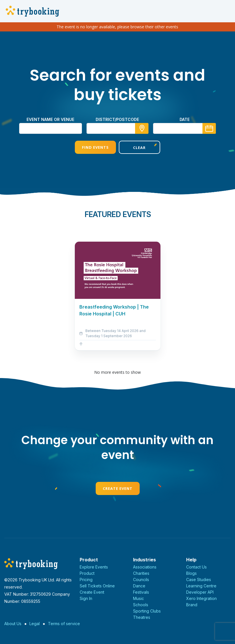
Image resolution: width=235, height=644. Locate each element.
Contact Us (196, 567)
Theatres (142, 617)
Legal (35, 624)
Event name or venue (50, 119)
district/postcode (117, 119)
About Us (13, 624)
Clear (139, 148)
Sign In (86, 598)
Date (185, 119)
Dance (139, 586)
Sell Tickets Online (97, 586)
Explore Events (94, 567)
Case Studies (199, 580)
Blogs (191, 573)
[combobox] (118, 128)
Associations (145, 567)
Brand (192, 605)
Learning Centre (201, 586)
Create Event (118, 488)
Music (138, 598)
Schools (141, 605)
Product (87, 573)
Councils (141, 580)
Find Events (95, 147)
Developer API (200, 592)
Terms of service (64, 624)
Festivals (141, 592)
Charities (141, 573)
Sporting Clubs (147, 611)
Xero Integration (201, 598)
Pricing (86, 580)
